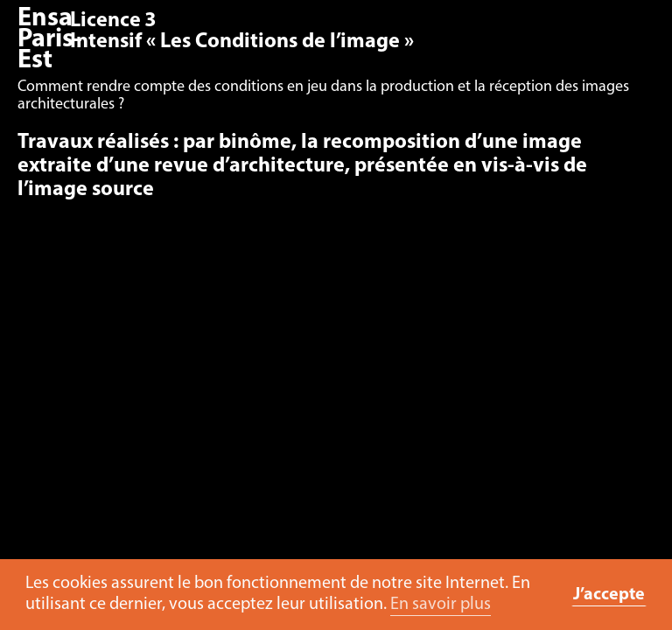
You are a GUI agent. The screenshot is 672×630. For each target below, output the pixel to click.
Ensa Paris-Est (50, 40)
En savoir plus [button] (441, 605)
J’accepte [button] (609, 595)
